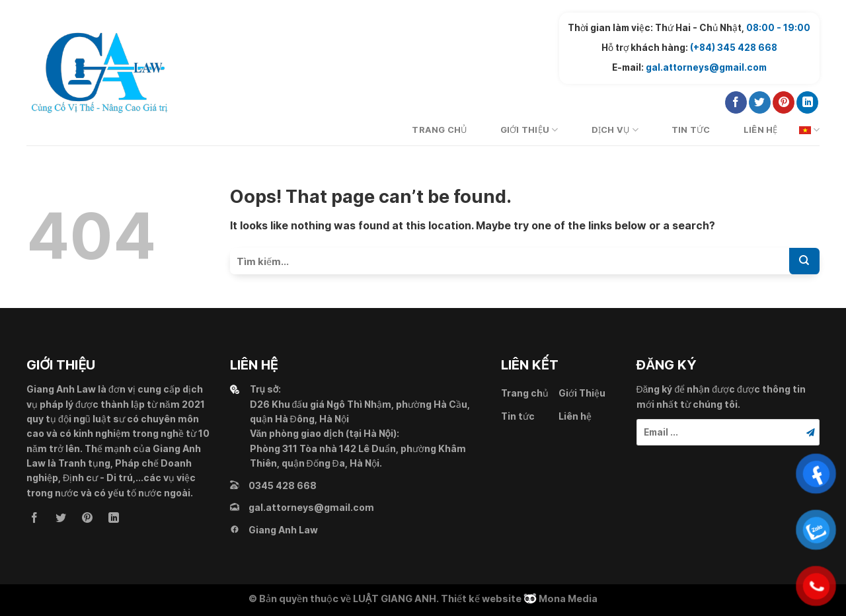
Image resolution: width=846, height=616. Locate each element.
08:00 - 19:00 (778, 28)
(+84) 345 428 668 (734, 48)
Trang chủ (439, 130)
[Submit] (804, 261)
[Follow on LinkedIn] (807, 102)
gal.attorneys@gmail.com (706, 67)
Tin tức (691, 130)
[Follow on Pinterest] (784, 102)
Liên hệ (761, 130)
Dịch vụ (615, 130)
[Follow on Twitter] (760, 102)
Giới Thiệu (529, 130)
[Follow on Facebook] (736, 102)
